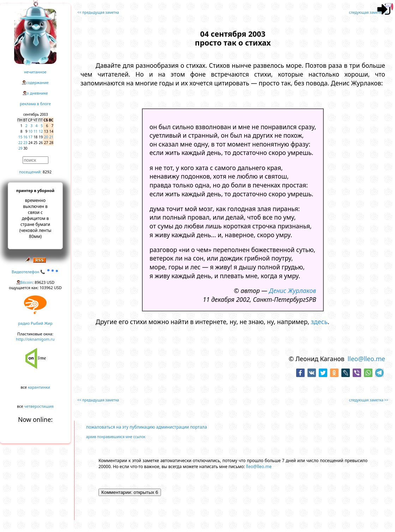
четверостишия (39, 406)
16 (25, 137)
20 (46, 137)
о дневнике (37, 93)
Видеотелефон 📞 (35, 272)
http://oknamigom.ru (35, 339)
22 (20, 143)
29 (20, 148)
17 (31, 137)
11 (35, 131)
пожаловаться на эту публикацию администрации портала (146, 427)
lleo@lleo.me (366, 359)
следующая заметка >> (369, 12)
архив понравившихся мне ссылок (116, 437)
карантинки (39, 387)
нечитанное (35, 72)
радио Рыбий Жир (35, 323)
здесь (319, 322)
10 (31, 131)
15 (20, 137)
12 (41, 131)
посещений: (30, 172)
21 (51, 137)
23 (25, 143)
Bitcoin (26, 282)
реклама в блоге (35, 104)
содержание (37, 82)
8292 (47, 172)
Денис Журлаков (292, 291)
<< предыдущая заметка (98, 12)
